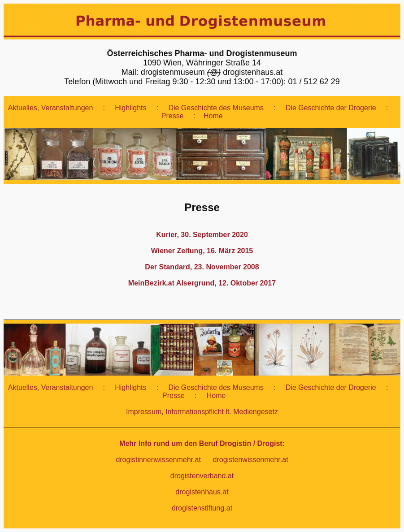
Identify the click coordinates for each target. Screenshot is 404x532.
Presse (174, 116)
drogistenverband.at (202, 476)
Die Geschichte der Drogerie (332, 108)
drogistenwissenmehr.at (251, 460)
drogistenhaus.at (202, 492)
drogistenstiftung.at (202, 508)
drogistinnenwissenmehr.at (159, 460)
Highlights (132, 108)
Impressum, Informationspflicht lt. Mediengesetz (202, 412)
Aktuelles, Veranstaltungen (52, 108)
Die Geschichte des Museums (217, 108)
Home (214, 116)
